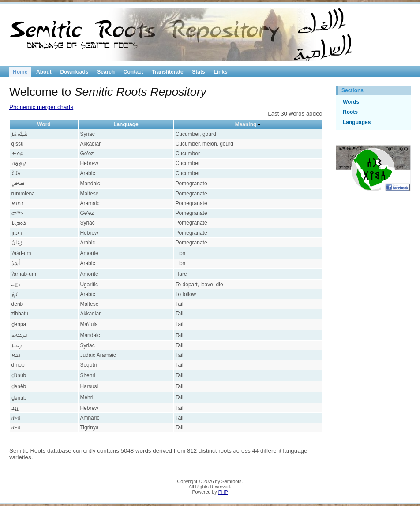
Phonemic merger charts (41, 107)
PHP (223, 492)
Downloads (74, 72)
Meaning (246, 124)
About (44, 72)
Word (44, 124)
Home (20, 72)
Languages (357, 122)
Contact (133, 72)
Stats (198, 72)
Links (220, 72)
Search (106, 72)
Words (351, 102)
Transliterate (167, 72)
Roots (350, 112)
